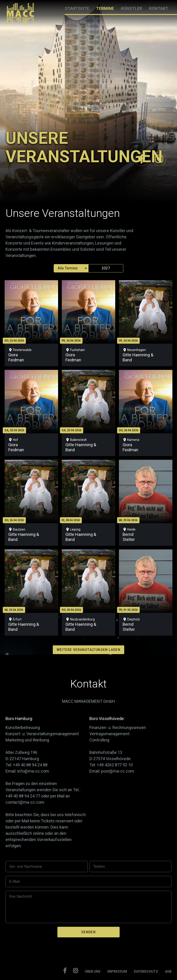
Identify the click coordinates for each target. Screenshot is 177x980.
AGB (168, 971)
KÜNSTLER (131, 8)
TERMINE (105, 8)
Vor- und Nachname (26, 866)
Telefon (99, 866)
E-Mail (14, 881)
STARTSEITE (77, 8)
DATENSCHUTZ (146, 971)
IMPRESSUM (117, 971)
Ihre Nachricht (21, 896)
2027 (106, 268)
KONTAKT (159, 8)
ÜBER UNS (93, 971)
